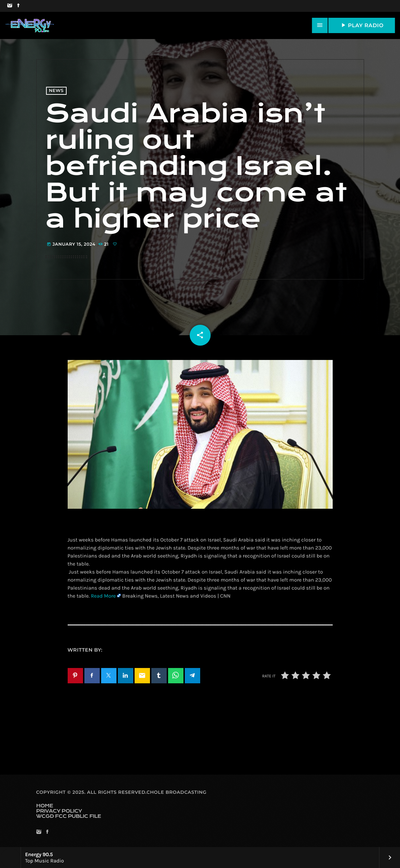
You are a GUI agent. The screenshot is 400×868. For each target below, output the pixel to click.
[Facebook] (18, 6)
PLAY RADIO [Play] (362, 25)
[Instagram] (10, 6)
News (56, 91)
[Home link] (30, 25)
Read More (103, 596)
